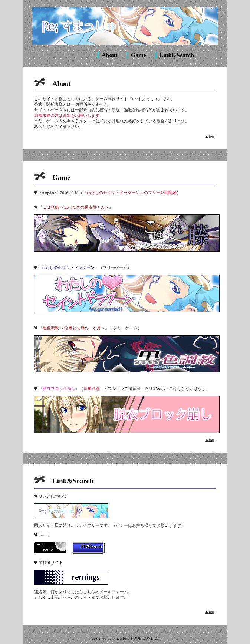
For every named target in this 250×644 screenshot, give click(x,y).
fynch (117, 638)
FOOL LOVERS (145, 638)
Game (139, 55)
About (110, 55)
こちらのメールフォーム (106, 592)
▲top (209, 136)
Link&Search (177, 55)
